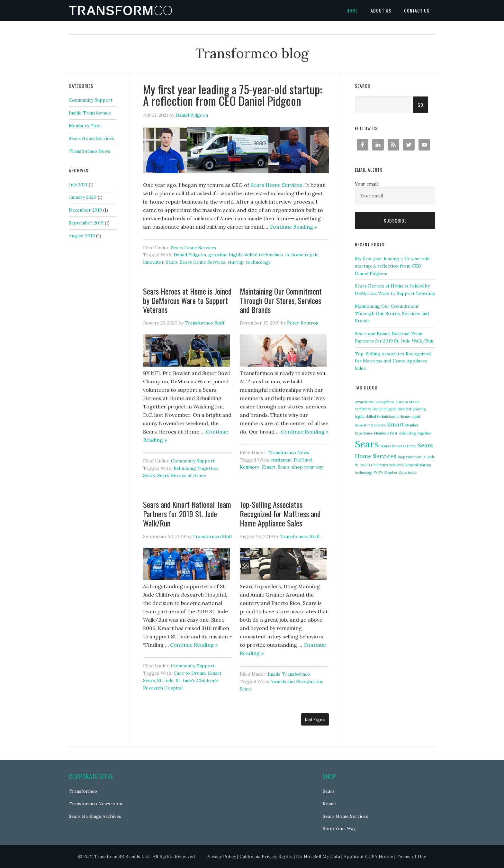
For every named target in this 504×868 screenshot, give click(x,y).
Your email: (367, 184)
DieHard (303, 460)
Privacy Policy (221, 856)
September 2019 (86, 223)
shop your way (308, 467)
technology (258, 262)
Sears (172, 262)
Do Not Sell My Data (318, 856)
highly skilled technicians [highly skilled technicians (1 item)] (375, 416)
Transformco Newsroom (95, 804)
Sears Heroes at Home (182, 475)
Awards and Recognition (296, 681)
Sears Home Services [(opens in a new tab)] (276, 185)
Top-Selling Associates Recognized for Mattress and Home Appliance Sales (280, 514)
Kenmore (250, 467)
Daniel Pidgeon (190, 255)
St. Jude (165, 681)
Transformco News (288, 452)
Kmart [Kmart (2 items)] (396, 424)
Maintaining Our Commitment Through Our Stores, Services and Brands (281, 300)
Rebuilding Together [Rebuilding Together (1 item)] (415, 433)
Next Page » (315, 719)
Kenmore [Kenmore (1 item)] (378, 425)
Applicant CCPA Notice (368, 856)
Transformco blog (120, 10)
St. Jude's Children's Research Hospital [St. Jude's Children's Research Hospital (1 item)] (386, 465)
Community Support (193, 461)
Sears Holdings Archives (95, 816)
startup (236, 262)
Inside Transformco (289, 674)
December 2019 (85, 210)
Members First (85, 126)
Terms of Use (411, 856)
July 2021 (78, 185)
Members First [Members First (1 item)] (386, 433)
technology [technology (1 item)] (364, 472)
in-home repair (301, 255)
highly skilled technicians (256, 255)
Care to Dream (190, 673)
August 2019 (82, 236)
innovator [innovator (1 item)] (362, 425)
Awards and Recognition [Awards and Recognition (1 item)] (375, 402)
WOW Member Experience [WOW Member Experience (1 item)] (395, 472)
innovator (153, 262)
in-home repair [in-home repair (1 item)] (409, 416)
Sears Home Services (194, 248)
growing (217, 255)
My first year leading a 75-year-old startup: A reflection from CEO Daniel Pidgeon (233, 95)
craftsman (281, 460)
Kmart (269, 467)
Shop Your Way (339, 828)
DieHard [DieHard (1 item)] (404, 409)
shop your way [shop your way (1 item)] (409, 457)
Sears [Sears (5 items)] (367, 444)
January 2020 (83, 197)
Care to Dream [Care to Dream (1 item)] (408, 402)
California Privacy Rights (266, 856)
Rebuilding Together (196, 468)
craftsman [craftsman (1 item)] (363, 409)
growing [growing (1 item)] (419, 409)
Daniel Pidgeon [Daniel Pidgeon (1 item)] (384, 409)
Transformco (83, 791)
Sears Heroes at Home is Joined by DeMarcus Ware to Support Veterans (187, 300)
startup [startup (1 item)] (425, 465)
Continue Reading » (293, 227)
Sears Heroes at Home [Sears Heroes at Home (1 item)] (398, 446)
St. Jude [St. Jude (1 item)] (429, 457)
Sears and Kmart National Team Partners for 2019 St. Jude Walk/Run (187, 514)
